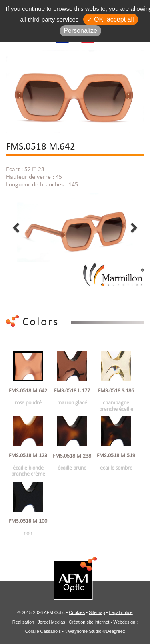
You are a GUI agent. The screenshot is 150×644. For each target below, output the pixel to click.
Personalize (80, 31)
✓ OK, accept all (111, 19)
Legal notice (121, 612)
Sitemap (97, 612)
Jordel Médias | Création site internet (73, 622)
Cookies (77, 612)
